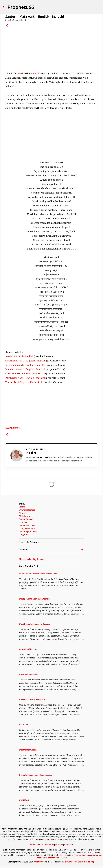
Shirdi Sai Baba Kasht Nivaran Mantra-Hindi (38, 574)
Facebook (49, 845)
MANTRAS (24, 800)
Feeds (32, 845)
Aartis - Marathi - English (19, 356)
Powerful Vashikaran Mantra (32, 700)
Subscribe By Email (32, 559)
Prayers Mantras (27, 510)
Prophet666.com (44, 457)
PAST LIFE (24, 725)
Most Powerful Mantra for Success (35, 624)
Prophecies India (27, 528)
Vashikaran (25, 516)
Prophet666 (21, 7)
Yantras (23, 513)
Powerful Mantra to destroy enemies (36, 775)
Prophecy (24, 522)
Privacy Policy (70, 862)
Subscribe (69, 845)
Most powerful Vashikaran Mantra (34, 599)
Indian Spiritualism (28, 532)
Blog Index (24, 535)
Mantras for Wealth (28, 750)
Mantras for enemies (28, 674)
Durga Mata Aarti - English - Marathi (25, 365)
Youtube (59, 845)
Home (22, 507)
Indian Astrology (27, 525)
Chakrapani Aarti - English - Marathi (25, 361)
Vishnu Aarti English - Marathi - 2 (24, 382)
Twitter (40, 845)
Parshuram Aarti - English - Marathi (25, 378)
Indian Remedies (27, 519)
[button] (7, 26)
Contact (81, 862)
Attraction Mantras (28, 649)
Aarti (20, 73)
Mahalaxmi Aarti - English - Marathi (25, 369)
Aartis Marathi (13, 428)
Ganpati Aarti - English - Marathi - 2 (25, 374)
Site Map (90, 862)
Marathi (34, 73)
